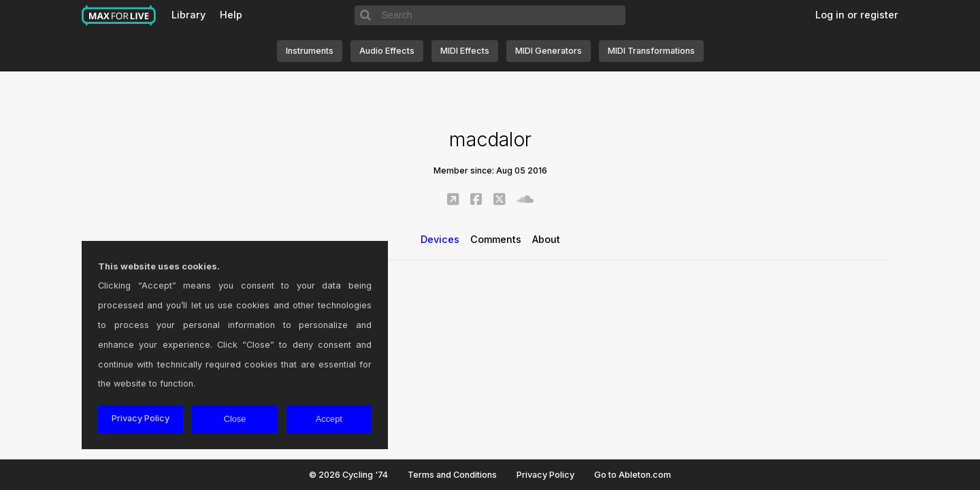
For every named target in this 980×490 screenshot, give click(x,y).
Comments (496, 239)
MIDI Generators (549, 51)
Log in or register (857, 15)
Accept (329, 419)
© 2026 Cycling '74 (348, 475)
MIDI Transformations (651, 51)
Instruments (310, 51)
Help (231, 15)
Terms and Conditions (452, 475)
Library (189, 15)
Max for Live (119, 16)
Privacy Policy (545, 475)
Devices (440, 239)
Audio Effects (387, 51)
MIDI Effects (465, 51)
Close (235, 419)
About (546, 239)
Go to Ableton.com (633, 475)
